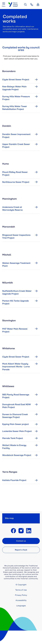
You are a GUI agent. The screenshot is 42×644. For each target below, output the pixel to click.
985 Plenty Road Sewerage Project (16, 396)
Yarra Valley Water (13, 5)
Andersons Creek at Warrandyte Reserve (12, 209)
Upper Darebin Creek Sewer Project (16, 146)
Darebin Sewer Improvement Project (16, 136)
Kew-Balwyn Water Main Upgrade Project (14, 88)
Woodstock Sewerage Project (17, 455)
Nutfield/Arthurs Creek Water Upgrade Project (17, 293)
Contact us (21, 541)
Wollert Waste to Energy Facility (14, 447)
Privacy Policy (21, 595)
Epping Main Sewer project (15, 424)
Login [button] (38, 5)
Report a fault (21, 550)
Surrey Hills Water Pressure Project (16, 98)
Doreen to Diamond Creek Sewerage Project (15, 416)
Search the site (25, 5)
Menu (4, 6)
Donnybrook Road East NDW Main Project (17, 406)
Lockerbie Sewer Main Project (17, 431)
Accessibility (21, 600)
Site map (9, 518)
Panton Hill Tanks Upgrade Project (16, 302)
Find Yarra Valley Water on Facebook (13, 531)
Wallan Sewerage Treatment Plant (16, 265)
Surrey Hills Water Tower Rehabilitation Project (15, 108)
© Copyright (21, 585)
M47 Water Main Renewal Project (15, 330)
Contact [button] (32, 5)
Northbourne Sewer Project (16, 182)
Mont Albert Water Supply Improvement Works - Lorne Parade (16, 367)
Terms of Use (21, 590)
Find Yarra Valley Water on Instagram (21, 531)
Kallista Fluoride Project (14, 480)
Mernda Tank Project (13, 438)
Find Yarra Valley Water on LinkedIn (29, 531)
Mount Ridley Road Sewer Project (15, 174)
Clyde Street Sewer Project (16, 80)
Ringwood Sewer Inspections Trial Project (16, 237)
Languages (21, 606)
